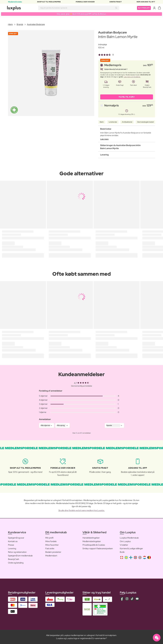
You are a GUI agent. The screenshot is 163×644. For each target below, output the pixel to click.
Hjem (10, 24)
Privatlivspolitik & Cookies (94, 545)
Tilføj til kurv (127, 97)
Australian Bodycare (36, 24)
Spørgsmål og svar (16, 538)
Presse (11, 545)
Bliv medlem (144, 8)
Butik (122, 552)
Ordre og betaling (16, 563)
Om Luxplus (125, 541)
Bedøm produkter (53, 552)
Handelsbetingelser (91, 538)
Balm (102, 122)
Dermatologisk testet (146, 122)
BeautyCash (14, 559)
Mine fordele (51, 541)
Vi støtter (124, 545)
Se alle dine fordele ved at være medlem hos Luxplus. (82, 510)
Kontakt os (13, 541)
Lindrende (113, 122)
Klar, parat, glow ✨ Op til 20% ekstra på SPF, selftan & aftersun (81, 14)
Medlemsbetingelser (92, 541)
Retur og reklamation (17, 552)
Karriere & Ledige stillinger (131, 548)
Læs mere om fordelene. (132, 77)
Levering (12, 548)
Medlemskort (51, 556)
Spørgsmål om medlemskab (20, 556)
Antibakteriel (127, 122)
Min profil (49, 538)
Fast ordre (50, 548)
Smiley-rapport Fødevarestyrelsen (98, 548)
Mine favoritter (52, 545)
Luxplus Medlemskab (129, 538)
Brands (20, 24)
